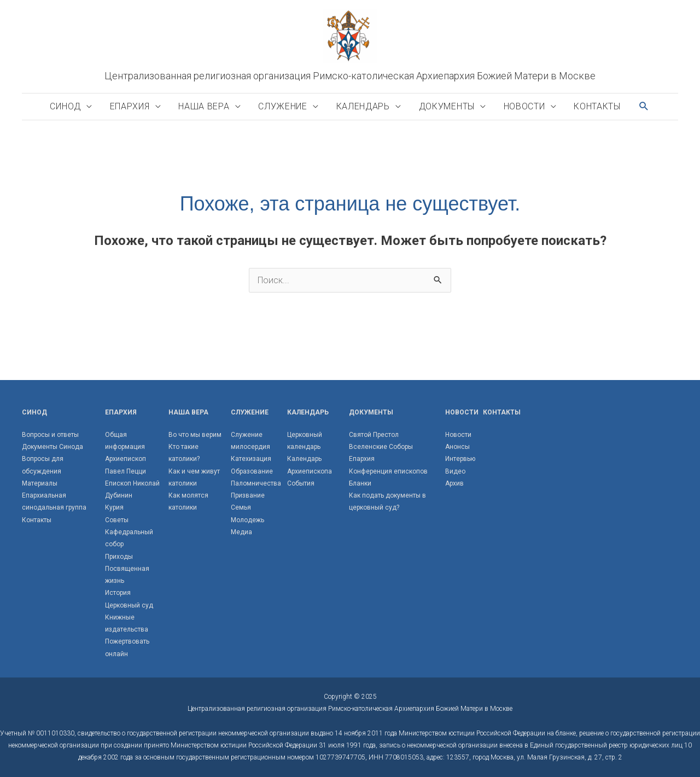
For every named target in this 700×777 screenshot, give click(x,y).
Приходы (119, 557)
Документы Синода (52, 447)
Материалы (40, 483)
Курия (114, 507)
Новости (524, 106)
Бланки (360, 483)
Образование (252, 471)
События (301, 483)
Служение (283, 106)
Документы (447, 106)
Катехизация (251, 459)
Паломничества (256, 483)
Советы (117, 520)
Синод (65, 106)
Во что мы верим (195, 435)
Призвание (248, 495)
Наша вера (204, 106)
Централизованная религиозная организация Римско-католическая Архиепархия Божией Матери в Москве (350, 76)
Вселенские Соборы (381, 447)
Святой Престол (374, 435)
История (118, 593)
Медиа (241, 532)
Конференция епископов (388, 471)
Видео (455, 471)
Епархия (130, 106)
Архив (454, 483)
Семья (241, 507)
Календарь (363, 106)
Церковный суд (129, 605)
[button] (644, 106)
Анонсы (457, 447)
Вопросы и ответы (50, 435)
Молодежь (247, 520)
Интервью (460, 459)
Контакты (597, 106)
